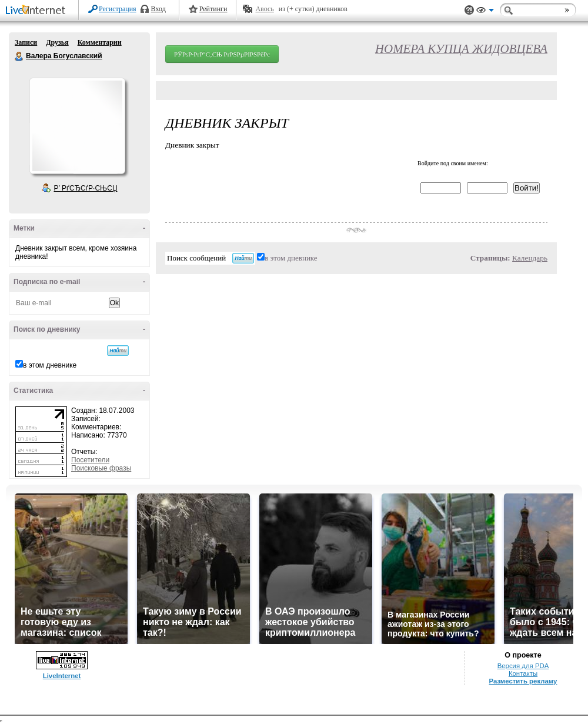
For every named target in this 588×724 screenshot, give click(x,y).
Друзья (57, 42)
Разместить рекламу (523, 681)
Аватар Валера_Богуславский (77, 126)
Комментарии (100, 42)
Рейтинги (213, 9)
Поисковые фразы (101, 468)
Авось (264, 9)
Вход (158, 9)
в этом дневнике (50, 365)
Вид (485, 12)
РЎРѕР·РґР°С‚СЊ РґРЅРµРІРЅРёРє (222, 54)
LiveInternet (38, 11)
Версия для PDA (523, 666)
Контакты (523, 673)
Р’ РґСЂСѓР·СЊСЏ (86, 188)
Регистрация (118, 9)
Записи (26, 42)
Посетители (90, 460)
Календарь (530, 258)
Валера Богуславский (19, 56)
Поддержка (469, 10)
